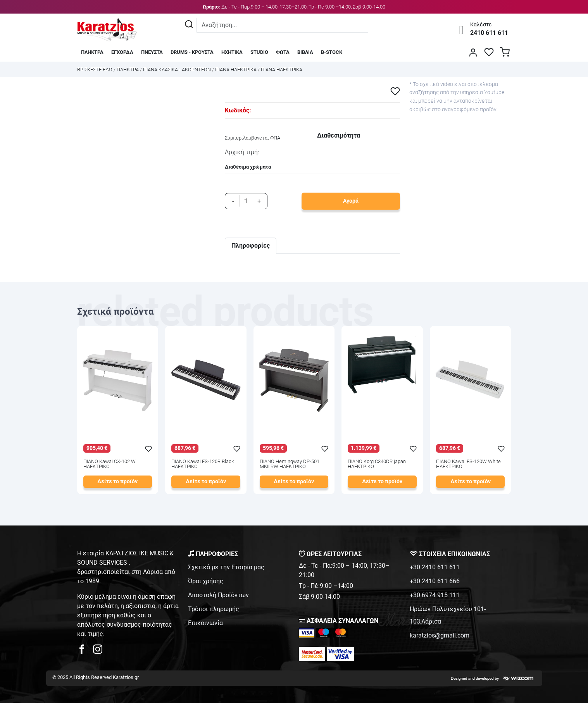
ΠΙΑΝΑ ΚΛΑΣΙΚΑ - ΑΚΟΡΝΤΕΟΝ (177, 70)
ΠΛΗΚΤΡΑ (92, 52)
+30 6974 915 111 (435, 595)
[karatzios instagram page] (98, 651)
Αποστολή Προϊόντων (218, 595)
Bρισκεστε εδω (95, 70)
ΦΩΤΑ (283, 52)
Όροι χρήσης (206, 581)
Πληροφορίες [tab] (251, 246)
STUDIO (259, 52)
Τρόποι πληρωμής (214, 609)
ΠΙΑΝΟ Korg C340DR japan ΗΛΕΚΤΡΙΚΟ (377, 464)
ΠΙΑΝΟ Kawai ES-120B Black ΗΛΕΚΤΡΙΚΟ (203, 464)
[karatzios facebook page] (85, 651)
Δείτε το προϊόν (117, 482)
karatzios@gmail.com (440, 635)
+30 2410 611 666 (435, 581)
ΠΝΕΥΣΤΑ (152, 52)
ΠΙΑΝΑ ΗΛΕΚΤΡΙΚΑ (236, 70)
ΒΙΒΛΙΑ (305, 52)
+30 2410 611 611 (435, 567)
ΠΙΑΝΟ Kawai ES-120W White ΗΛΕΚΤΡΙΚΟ (468, 464)
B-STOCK (332, 52)
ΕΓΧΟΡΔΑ (122, 52)
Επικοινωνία (205, 623)
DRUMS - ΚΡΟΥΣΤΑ (192, 52)
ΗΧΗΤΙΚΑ (232, 52)
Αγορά (351, 201)
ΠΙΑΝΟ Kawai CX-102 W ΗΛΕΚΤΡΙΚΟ (109, 464)
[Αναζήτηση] (189, 25)
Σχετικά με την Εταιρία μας (226, 567)
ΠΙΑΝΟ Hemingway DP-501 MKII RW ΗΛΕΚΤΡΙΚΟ (290, 464)
